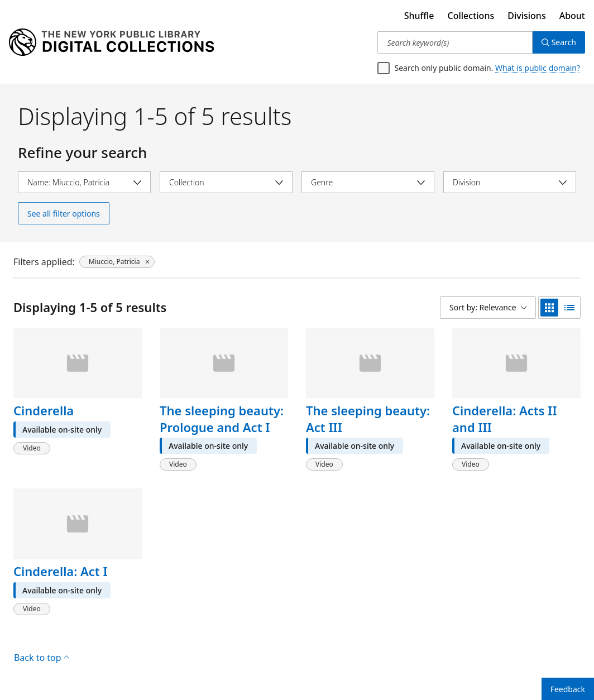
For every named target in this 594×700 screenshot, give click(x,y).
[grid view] (549, 308)
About (572, 16)
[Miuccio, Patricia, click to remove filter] (117, 262)
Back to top (42, 658)
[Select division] (510, 182)
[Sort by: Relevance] (488, 308)
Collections (471, 16)
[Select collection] (226, 182)
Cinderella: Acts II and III (505, 419)
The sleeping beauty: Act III (368, 419)
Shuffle (419, 16)
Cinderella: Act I (61, 571)
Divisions (526, 16)
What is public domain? (538, 68)
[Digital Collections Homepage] (111, 42)
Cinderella (44, 410)
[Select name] (84, 182)
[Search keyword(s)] (455, 42)
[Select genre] (368, 182)
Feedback (568, 689)
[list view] (569, 308)
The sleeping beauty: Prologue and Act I (222, 419)
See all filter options (64, 214)
